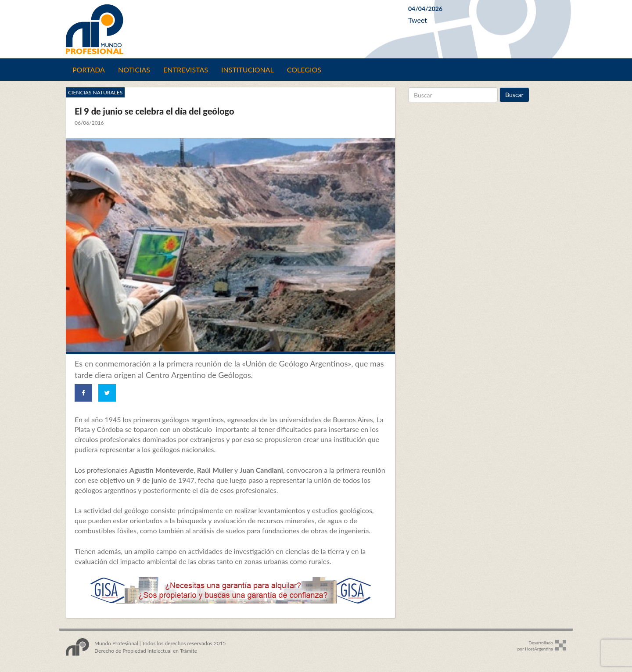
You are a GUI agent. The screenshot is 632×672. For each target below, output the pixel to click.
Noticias (134, 70)
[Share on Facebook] (83, 393)
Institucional (248, 70)
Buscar (514, 95)
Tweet (418, 20)
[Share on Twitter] (107, 393)
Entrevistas (186, 70)
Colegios (304, 70)
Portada (89, 70)
